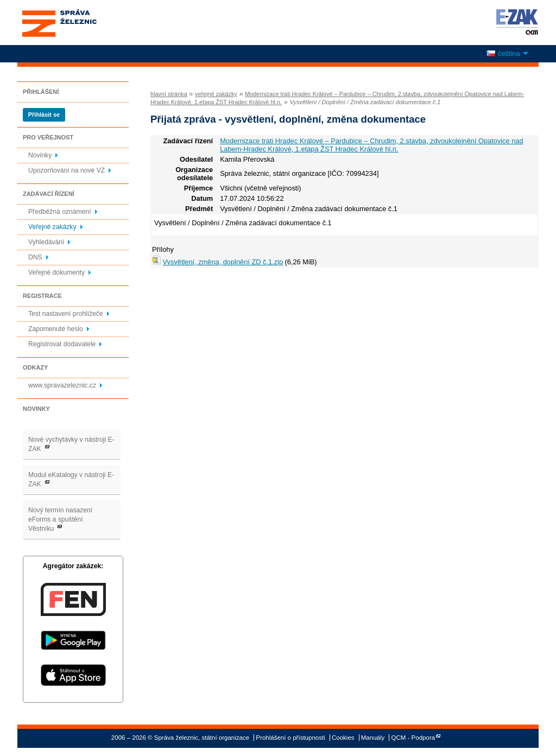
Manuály (373, 738)
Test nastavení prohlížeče (66, 314)
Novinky (40, 155)
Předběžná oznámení (60, 212)
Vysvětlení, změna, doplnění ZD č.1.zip (223, 262)
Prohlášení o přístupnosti (290, 738)
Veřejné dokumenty (56, 272)
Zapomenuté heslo (56, 329)
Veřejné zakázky (52, 227)
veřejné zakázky (216, 94)
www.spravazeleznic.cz (62, 385)
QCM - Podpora (413, 738)
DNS (35, 257)
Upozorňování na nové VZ (67, 170)
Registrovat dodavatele (62, 344)
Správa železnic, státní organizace (79, 23)
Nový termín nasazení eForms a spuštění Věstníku (60, 519)
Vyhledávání (46, 242)
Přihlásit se (44, 115)
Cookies (343, 738)
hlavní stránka (169, 94)
